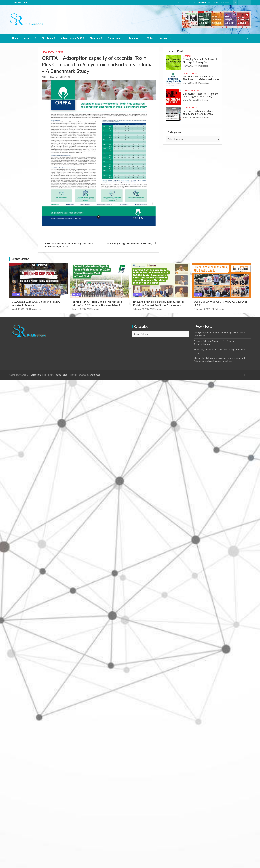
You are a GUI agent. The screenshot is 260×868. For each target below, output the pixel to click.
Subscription (115, 38)
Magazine (95, 38)
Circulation (47, 38)
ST (194, 2)
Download (134, 38)
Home (15, 38)
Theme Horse (61, 375)
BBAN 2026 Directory (223, 2)
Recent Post (175, 51)
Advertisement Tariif (71, 38)
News (45, 52)
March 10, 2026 (19, 309)
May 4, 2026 (188, 66)
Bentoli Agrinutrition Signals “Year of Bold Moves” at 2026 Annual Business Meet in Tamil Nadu (97, 305)
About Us (29, 38)
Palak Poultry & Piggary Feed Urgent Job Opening (129, 244)
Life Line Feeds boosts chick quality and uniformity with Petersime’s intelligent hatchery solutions (199, 115)
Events (16, 295)
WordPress (95, 375)
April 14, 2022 (48, 77)
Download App (205, 2)
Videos (151, 38)
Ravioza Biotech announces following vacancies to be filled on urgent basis (69, 245)
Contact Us (166, 38)
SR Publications (63, 77)
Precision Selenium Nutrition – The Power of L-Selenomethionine (201, 78)
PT (178, 2)
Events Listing (20, 259)
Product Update (190, 73)
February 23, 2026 (141, 309)
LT (183, 2)
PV (189, 2)
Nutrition (187, 56)
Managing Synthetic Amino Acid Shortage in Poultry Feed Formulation (200, 62)
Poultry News (56, 52)
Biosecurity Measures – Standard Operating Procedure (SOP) (200, 95)
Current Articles (191, 91)
